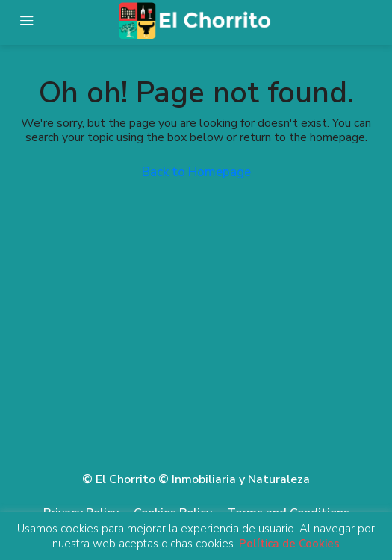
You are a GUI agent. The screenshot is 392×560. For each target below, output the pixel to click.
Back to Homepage (196, 172)
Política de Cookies (289, 544)
